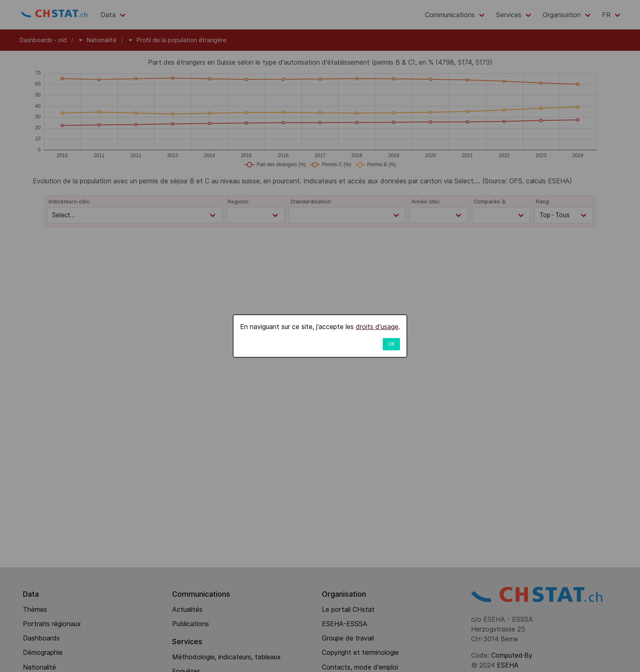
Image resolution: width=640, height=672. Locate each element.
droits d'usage (377, 327)
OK (391, 344)
